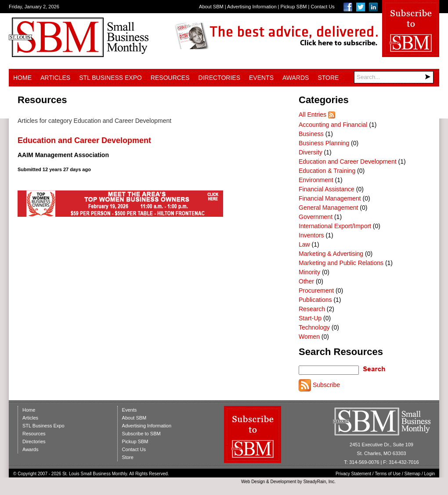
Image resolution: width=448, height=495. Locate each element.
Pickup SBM (294, 7)
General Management (328, 208)
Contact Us (322, 7)
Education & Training (327, 171)
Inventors (311, 235)
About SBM (211, 7)
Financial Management (330, 198)
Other (306, 281)
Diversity (311, 152)
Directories (219, 78)
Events (261, 78)
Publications (315, 300)
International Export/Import (335, 226)
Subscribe (326, 385)
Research (312, 309)
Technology (314, 327)
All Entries (313, 115)
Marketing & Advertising (331, 254)
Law (304, 244)
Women (309, 337)
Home (22, 78)
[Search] (394, 77)
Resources (170, 78)
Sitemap (413, 474)
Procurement (316, 291)
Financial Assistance (327, 189)
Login (430, 474)
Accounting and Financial (333, 125)
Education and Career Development (84, 140)
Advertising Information (252, 7)
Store (328, 78)
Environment (316, 180)
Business (311, 134)
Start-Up (310, 318)
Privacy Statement (353, 474)
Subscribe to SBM (141, 434)
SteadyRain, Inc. (320, 482)
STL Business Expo (110, 78)
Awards (296, 78)
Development (284, 482)
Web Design (253, 482)
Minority (309, 272)
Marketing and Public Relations (341, 263)
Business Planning (324, 143)
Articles (55, 78)
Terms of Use (388, 474)
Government (316, 217)
